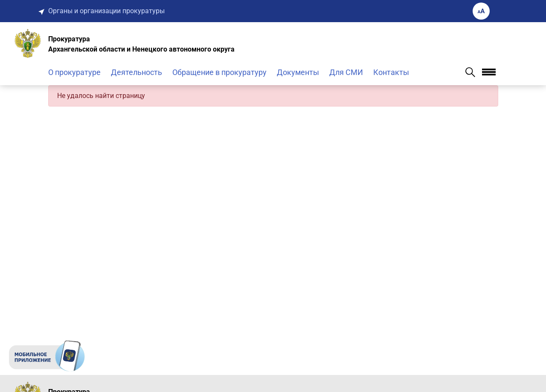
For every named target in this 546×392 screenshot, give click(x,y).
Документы (298, 72)
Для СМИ (346, 72)
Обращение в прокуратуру (219, 72)
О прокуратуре (74, 72)
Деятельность (136, 72)
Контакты (391, 72)
